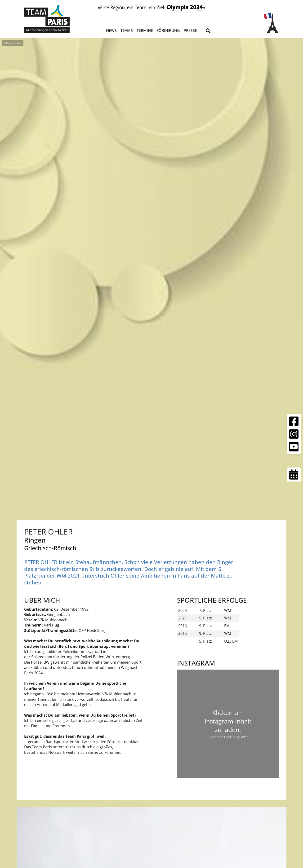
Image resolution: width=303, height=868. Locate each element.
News (111, 31)
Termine (145, 31)
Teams (127, 31)
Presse (190, 31)
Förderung (168, 31)
